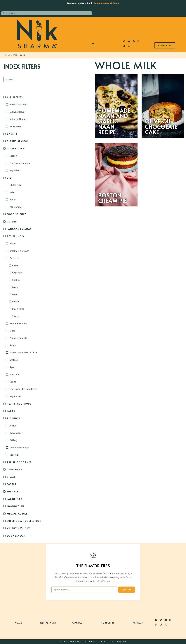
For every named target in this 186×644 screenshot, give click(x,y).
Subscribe (108, 623)
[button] (93, 44)
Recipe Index (48, 623)
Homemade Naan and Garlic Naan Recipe (114, 121)
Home (8, 55)
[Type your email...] (84, 590)
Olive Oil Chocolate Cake (161, 127)
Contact (78, 623)
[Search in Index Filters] (47, 80)
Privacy (138, 623)
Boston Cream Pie (113, 198)
